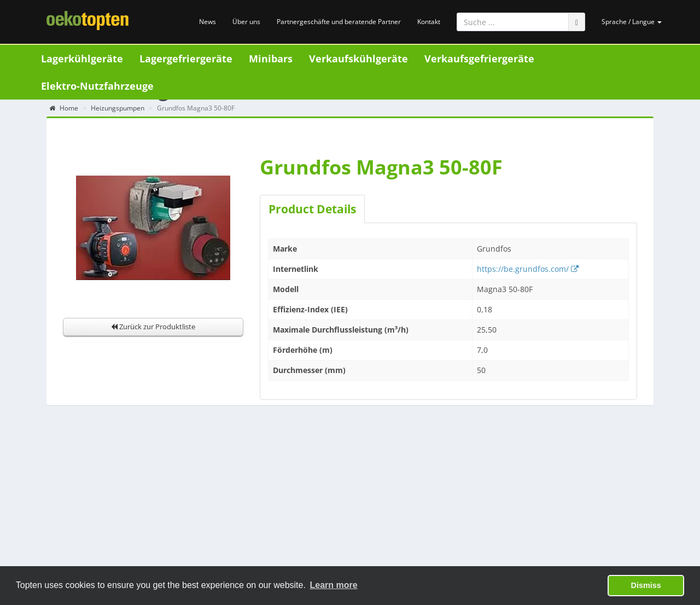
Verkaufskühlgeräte (358, 59)
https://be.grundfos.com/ (528, 269)
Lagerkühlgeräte (82, 59)
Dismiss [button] (646, 585)
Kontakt (429, 22)
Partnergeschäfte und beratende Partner (339, 22)
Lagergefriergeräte (186, 59)
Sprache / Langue (632, 22)
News (208, 22)
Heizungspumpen (118, 108)
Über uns (246, 22)
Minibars (271, 59)
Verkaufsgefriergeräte (479, 59)
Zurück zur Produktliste (153, 327)
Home (64, 108)
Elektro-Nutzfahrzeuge (97, 86)
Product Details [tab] (312, 209)
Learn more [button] (334, 585)
